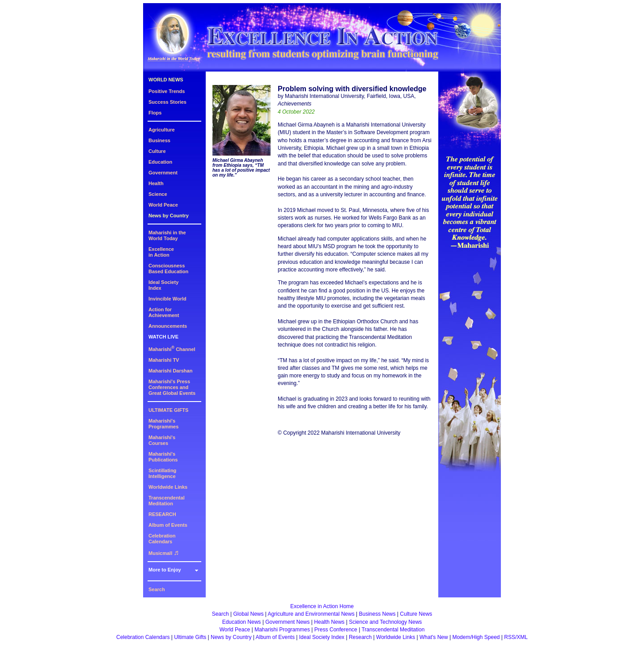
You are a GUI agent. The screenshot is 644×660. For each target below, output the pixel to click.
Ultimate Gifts (190, 637)
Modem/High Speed (476, 637)
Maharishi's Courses (162, 440)
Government (163, 173)
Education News (242, 622)
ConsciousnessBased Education (168, 269)
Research (360, 637)
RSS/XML (516, 637)
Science (158, 194)
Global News (248, 614)
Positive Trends (167, 91)
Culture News (416, 614)
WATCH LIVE (163, 337)
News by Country (169, 216)
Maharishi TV (164, 360)
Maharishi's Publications (163, 457)
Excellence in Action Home (322, 606)
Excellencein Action (161, 252)
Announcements (168, 326)
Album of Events (168, 525)
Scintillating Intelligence (162, 473)
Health (156, 183)
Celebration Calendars (162, 539)
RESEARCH (162, 514)
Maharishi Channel (172, 349)
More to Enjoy (165, 570)
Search (157, 589)
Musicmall (164, 553)
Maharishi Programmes (282, 630)
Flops (155, 113)
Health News (329, 622)
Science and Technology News (385, 622)
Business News (377, 614)
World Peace (163, 205)
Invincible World (167, 299)
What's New (434, 637)
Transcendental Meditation (167, 501)
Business (159, 140)
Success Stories (167, 102)
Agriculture (162, 130)
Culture (157, 151)
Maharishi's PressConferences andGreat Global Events (172, 387)
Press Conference (336, 630)
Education (160, 162)
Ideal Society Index (322, 637)
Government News (287, 622)
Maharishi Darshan (170, 371)
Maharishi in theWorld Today (167, 235)
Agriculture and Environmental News (311, 614)
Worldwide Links (168, 487)
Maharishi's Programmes (163, 424)
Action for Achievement (164, 312)
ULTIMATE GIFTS (168, 410)
